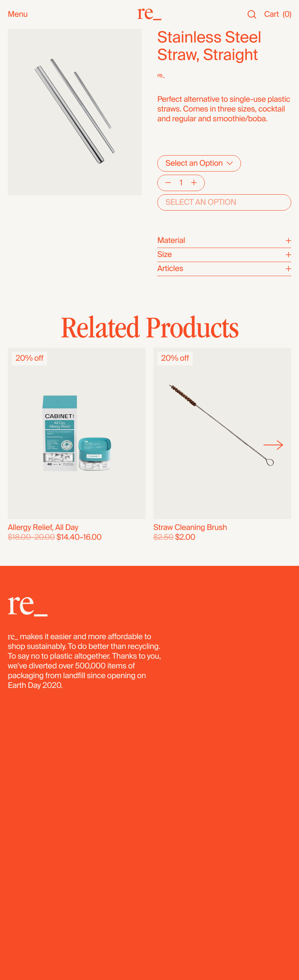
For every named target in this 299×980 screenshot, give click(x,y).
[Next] (273, 445)
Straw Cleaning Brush (190, 528)
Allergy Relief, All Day (43, 528)
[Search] (252, 15)
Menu (18, 15)
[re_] (149, 14)
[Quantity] (181, 183)
